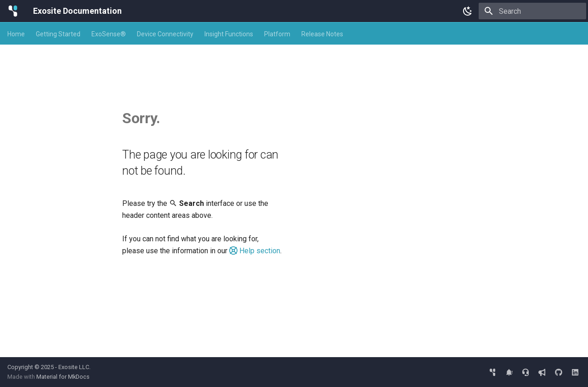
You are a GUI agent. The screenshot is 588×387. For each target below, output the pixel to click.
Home (16, 34)
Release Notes (322, 34)
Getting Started (58, 34)
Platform (277, 34)
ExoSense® (109, 34)
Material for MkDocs (63, 377)
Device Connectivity (165, 34)
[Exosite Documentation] (13, 11)
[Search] (532, 11)
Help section (255, 251)
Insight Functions (229, 34)
